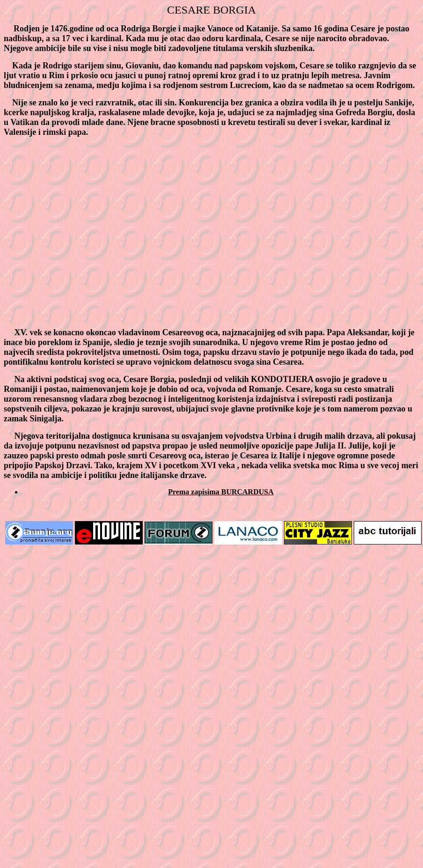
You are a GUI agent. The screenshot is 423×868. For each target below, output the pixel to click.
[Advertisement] (88, 232)
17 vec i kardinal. (93, 38)
